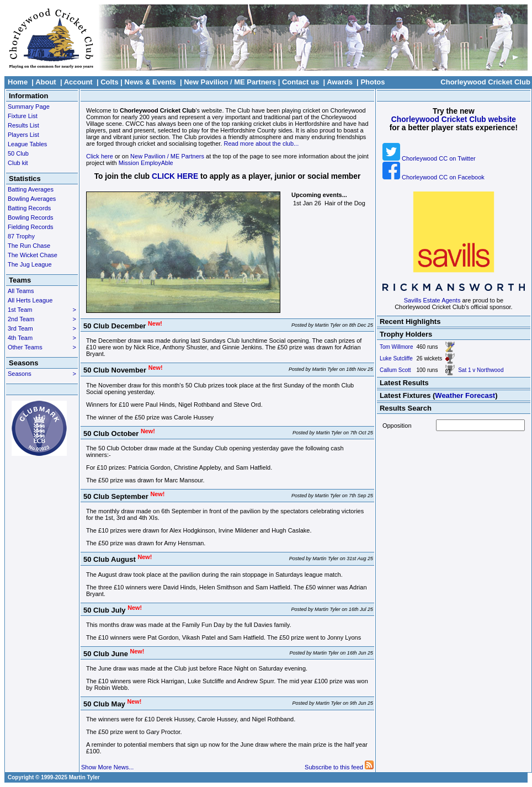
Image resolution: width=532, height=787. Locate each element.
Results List (23, 125)
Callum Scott (395, 370)
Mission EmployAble (146, 163)
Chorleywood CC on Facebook (433, 177)
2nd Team (42, 319)
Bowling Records (31, 217)
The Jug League (30, 264)
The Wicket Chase (33, 255)
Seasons (42, 374)
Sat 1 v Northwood (481, 370)
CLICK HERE (175, 176)
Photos (373, 82)
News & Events (150, 82)
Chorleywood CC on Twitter (429, 158)
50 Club (18, 153)
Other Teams (42, 347)
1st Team (42, 310)
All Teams (21, 291)
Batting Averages (31, 189)
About (46, 82)
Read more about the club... (261, 143)
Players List (23, 135)
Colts (110, 82)
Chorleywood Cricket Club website (454, 119)
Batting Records (29, 208)
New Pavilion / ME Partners (230, 82)
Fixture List (23, 116)
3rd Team (42, 328)
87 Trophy (21, 236)
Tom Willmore (397, 347)
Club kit (18, 163)
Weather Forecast (465, 395)
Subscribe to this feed (339, 767)
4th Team (42, 338)
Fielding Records (31, 227)
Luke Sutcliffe (396, 358)
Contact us (300, 82)
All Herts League (30, 300)
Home (18, 82)
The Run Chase (29, 246)
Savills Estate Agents (432, 300)
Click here (100, 156)
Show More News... (107, 767)
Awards (340, 82)
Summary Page (29, 107)
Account (78, 82)
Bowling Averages (32, 199)
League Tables (27, 144)
